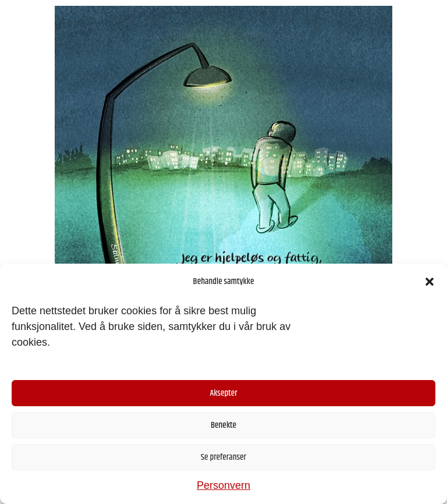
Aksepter (223, 393)
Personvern (223, 485)
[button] (430, 282)
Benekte (223, 425)
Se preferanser (223, 457)
